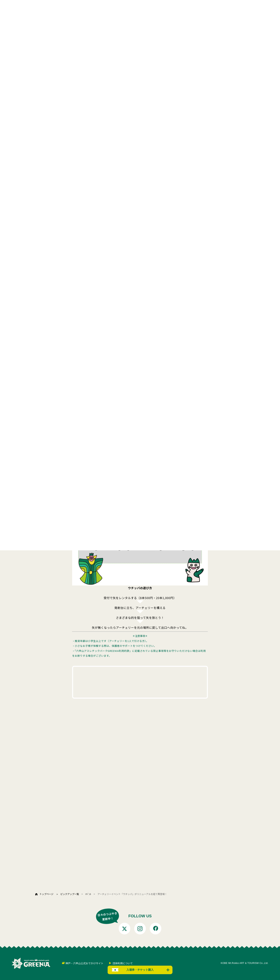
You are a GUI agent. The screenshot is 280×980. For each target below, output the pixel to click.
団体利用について (123, 963)
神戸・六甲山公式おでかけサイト (84, 963)
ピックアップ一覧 (70, 894)
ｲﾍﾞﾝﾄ (88, 894)
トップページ (46, 894)
